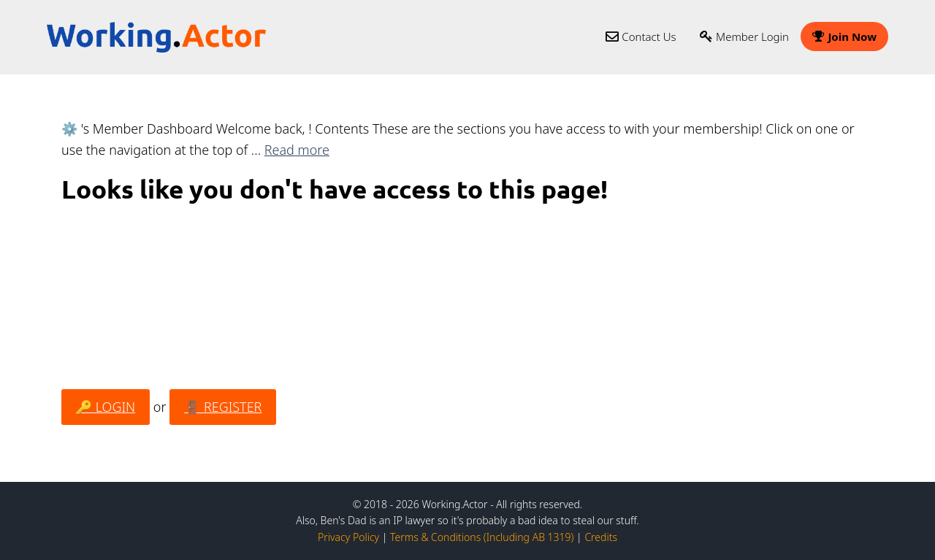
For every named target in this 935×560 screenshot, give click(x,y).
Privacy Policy (348, 537)
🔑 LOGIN (106, 407)
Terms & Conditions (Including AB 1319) (482, 537)
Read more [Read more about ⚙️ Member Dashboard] (297, 150)
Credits (601, 537)
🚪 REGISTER (223, 407)
